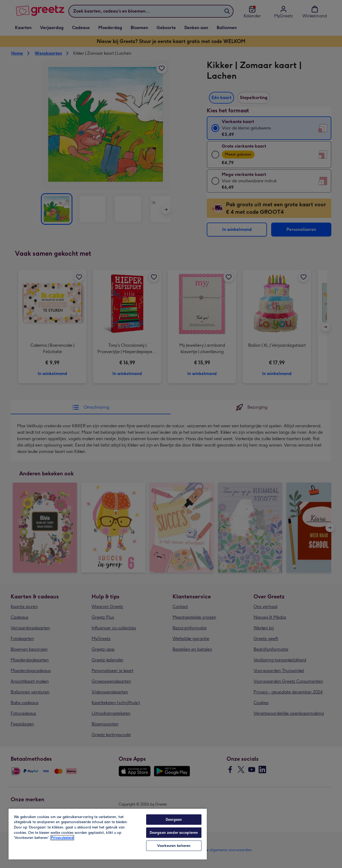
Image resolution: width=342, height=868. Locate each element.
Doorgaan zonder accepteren (174, 833)
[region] (108, 834)
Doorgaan (174, 820)
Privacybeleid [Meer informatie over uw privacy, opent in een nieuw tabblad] (62, 838)
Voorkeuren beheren (174, 846)
